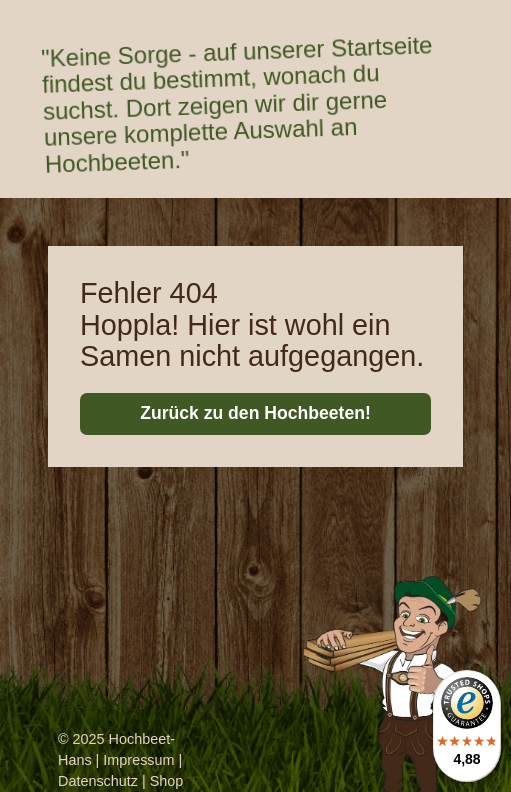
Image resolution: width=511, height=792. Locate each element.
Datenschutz (98, 781)
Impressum (138, 760)
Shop (167, 781)
